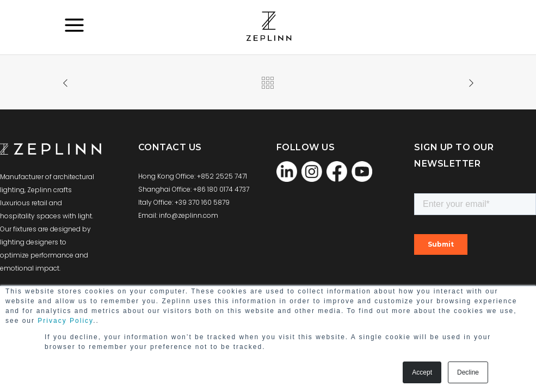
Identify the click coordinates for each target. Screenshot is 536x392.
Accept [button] (422, 372)
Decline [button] (468, 372)
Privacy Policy (65, 321)
